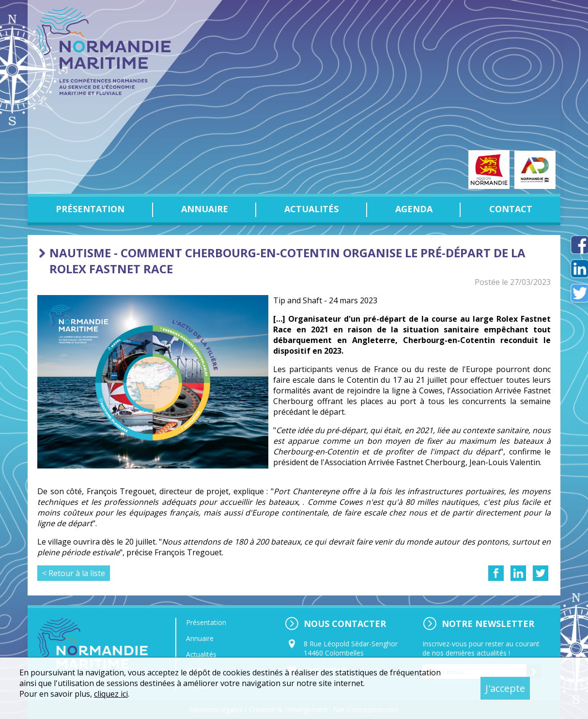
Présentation (90, 209)
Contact (511, 209)
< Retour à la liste (74, 573)
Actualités (311, 209)
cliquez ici (111, 694)
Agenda (414, 209)
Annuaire (205, 209)
